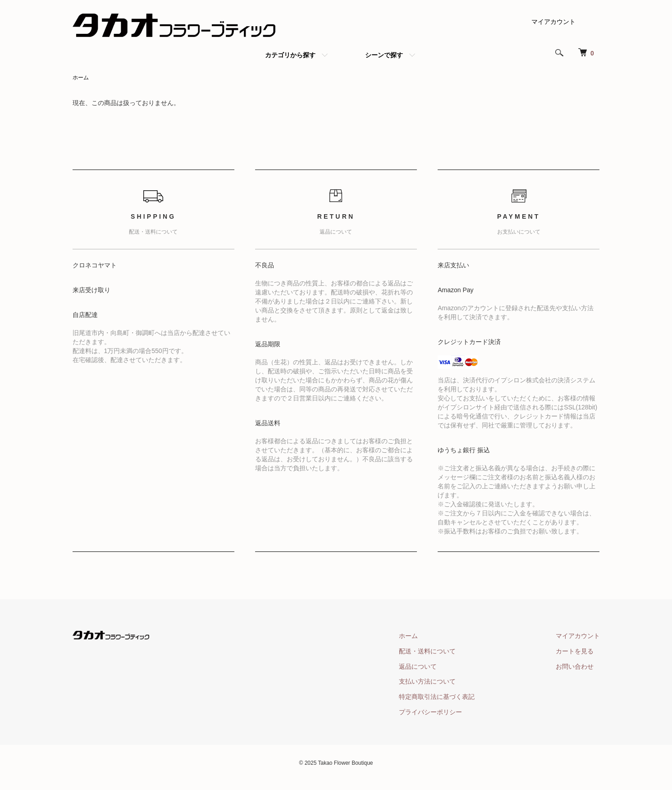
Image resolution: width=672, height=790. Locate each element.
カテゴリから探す (290, 55)
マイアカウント (553, 22)
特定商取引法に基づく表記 (437, 697)
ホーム (81, 78)
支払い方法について (427, 681)
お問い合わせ (575, 666)
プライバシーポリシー (430, 712)
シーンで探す (384, 55)
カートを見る (575, 651)
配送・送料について (427, 651)
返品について (418, 666)
